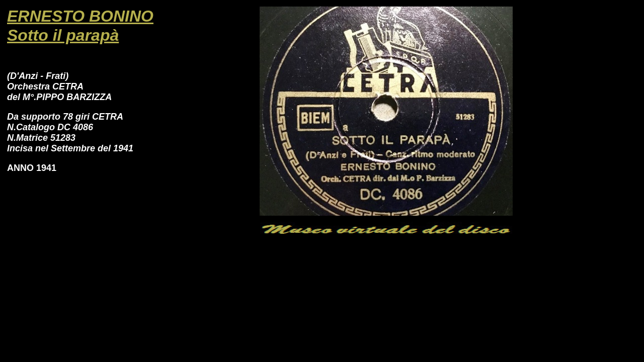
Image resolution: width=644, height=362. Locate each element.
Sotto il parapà (63, 35)
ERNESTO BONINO (80, 16)
